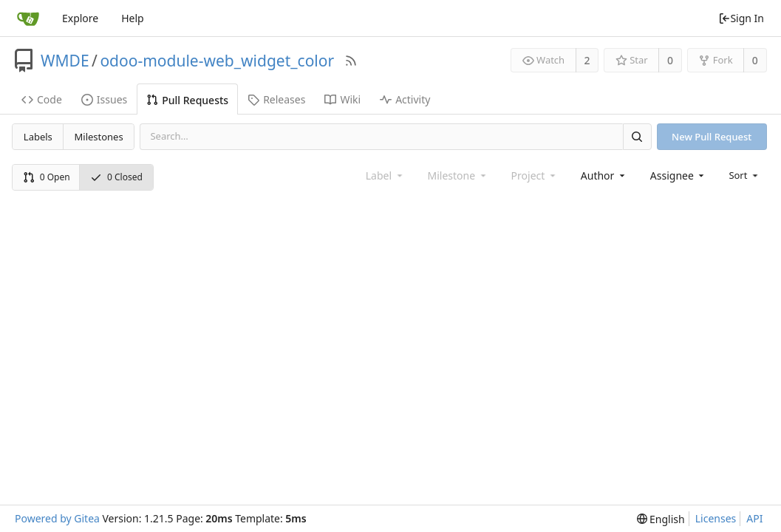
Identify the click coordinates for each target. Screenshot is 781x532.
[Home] (28, 18)
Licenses (716, 518)
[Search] (637, 136)
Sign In (741, 18)
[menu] (744, 175)
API (754, 518)
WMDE (65, 61)
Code (42, 99)
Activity (405, 99)
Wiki (342, 99)
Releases (276, 99)
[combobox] (604, 175)
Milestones (99, 137)
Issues (104, 99)
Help (133, 18)
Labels (38, 137)
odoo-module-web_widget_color (217, 61)
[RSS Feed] (351, 61)
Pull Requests (187, 100)
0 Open (47, 177)
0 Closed (116, 177)
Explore (80, 18)
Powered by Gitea (57, 518)
